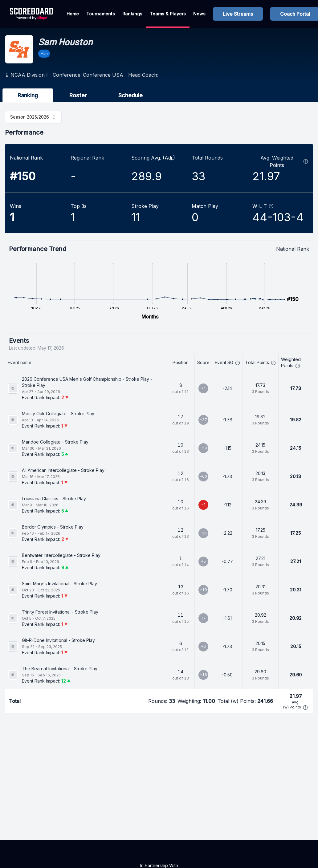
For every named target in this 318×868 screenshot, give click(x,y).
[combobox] (33, 117)
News (199, 14)
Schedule (130, 95)
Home (73, 14)
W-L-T (263, 206)
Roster (78, 95)
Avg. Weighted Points (284, 161)
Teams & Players (168, 14)
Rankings (132, 14)
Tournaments (101, 14)
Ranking (28, 95)
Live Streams (238, 14)
